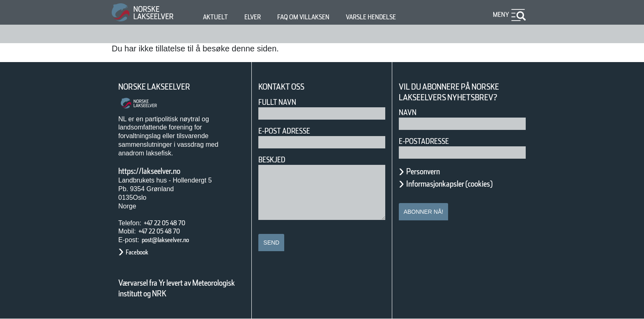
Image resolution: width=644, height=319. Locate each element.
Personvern (429, 171)
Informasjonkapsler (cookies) (465, 184)
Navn (409, 112)
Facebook (141, 252)
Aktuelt (217, 17)
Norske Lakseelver (162, 87)
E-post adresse (290, 131)
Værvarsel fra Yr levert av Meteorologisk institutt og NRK (181, 288)
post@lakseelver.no (174, 240)
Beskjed (274, 160)
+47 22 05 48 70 (172, 223)
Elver (257, 17)
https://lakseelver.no (160, 171)
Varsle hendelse (396, 17)
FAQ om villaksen (316, 17)
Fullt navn (281, 102)
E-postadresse (429, 141)
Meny (500, 15)
